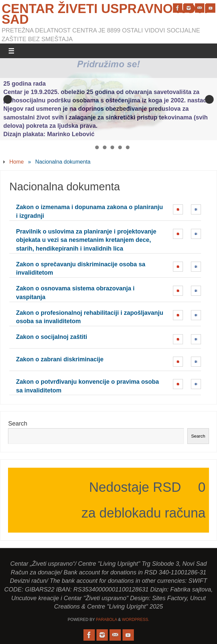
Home (17, 162)
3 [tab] (105, 147)
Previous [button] (8, 99)
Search (18, 424)
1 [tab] (89, 147)
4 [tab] (112, 147)
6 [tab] (128, 147)
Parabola (106, 620)
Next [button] (209, 99)
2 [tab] (97, 147)
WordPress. (136, 620)
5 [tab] (120, 147)
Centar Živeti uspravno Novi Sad (105, 14)
